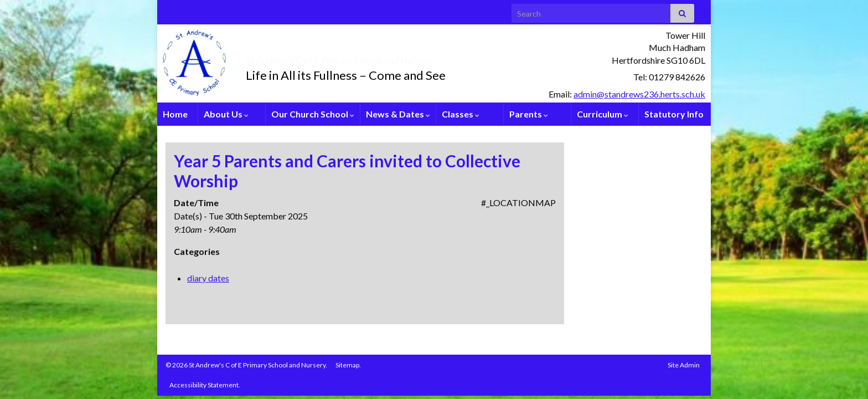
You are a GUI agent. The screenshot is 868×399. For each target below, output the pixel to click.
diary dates (208, 278)
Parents (529, 114)
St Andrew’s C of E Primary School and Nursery (404, 58)
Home (175, 114)
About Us (226, 114)
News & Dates (398, 114)
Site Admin (684, 365)
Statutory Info (674, 114)
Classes (461, 114)
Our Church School (313, 114)
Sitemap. (348, 365)
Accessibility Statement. (205, 385)
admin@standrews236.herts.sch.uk (639, 94)
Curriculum (603, 114)
